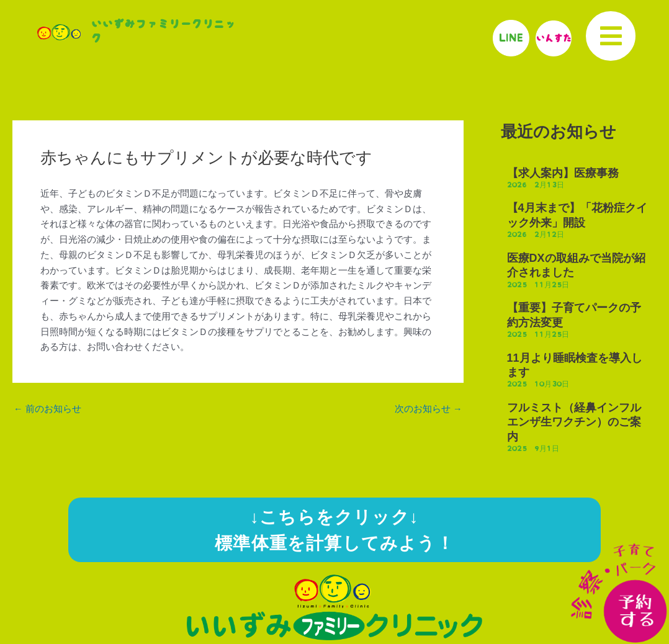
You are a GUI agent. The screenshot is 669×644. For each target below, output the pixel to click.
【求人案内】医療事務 (563, 173)
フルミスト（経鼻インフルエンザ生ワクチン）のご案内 (574, 422)
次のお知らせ (429, 409)
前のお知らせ (47, 409)
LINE (512, 38)
